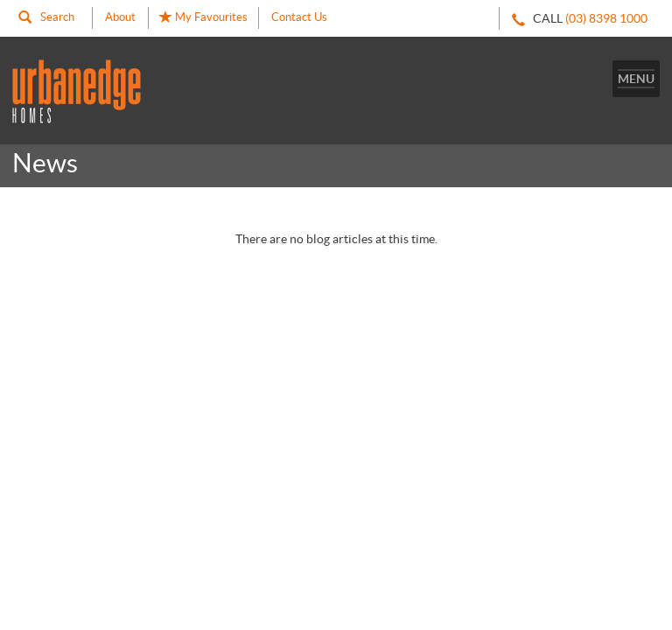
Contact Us (299, 17)
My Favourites (203, 17)
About (120, 17)
